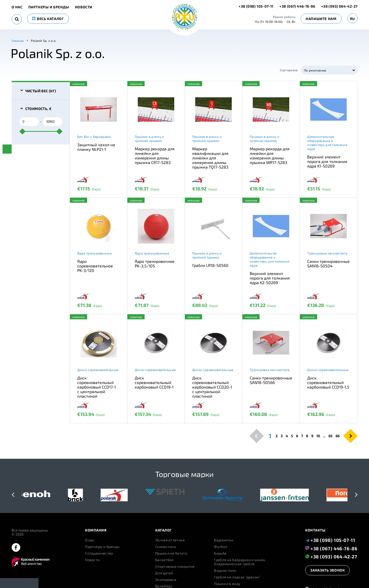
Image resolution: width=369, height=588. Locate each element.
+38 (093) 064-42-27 (339, 6)
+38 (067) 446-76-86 (297, 6)
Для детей (164, 573)
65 (331, 436)
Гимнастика (166, 547)
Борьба (220, 553)
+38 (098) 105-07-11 (256, 6)
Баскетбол (164, 560)
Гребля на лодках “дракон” (237, 577)
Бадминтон (224, 540)
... (324, 436)
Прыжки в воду (227, 584)
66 (338, 436)
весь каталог (48, 19)
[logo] (184, 17)
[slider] (22, 131)
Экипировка (166, 580)
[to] (53, 122)
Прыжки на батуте (171, 553)
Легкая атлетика (170, 540)
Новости (84, 7)
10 (318, 436)
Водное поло (225, 571)
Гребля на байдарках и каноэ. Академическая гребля (240, 562)
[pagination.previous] (256, 436)
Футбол (221, 547)
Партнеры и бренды (49, 7)
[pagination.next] (350, 436)
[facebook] (16, 548)
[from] (29, 122)
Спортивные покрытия (175, 566)
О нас (17, 7)
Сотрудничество (99, 553)
